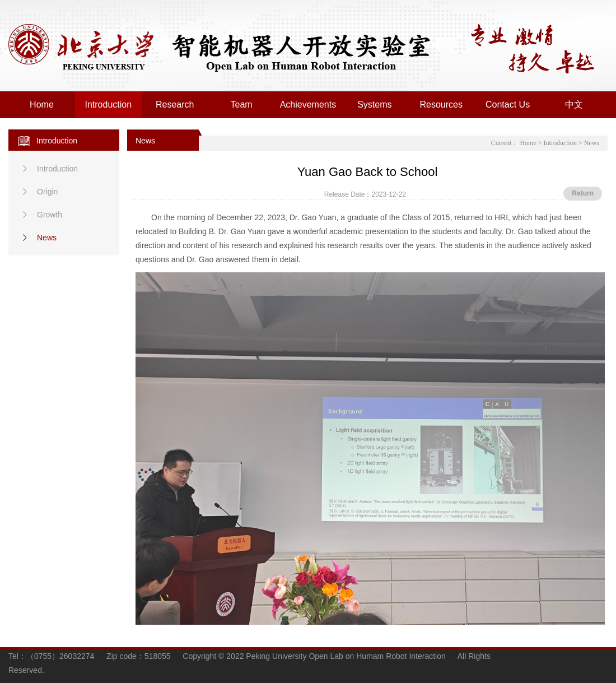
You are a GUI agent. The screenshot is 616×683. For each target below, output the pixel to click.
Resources (441, 104)
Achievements (308, 104)
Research (175, 104)
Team (242, 104)
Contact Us (508, 104)
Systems (374, 104)
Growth (41, 215)
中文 (574, 104)
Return (583, 193)
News (38, 238)
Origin (38, 192)
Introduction (109, 104)
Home (42, 104)
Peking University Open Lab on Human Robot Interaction (235, 48)
